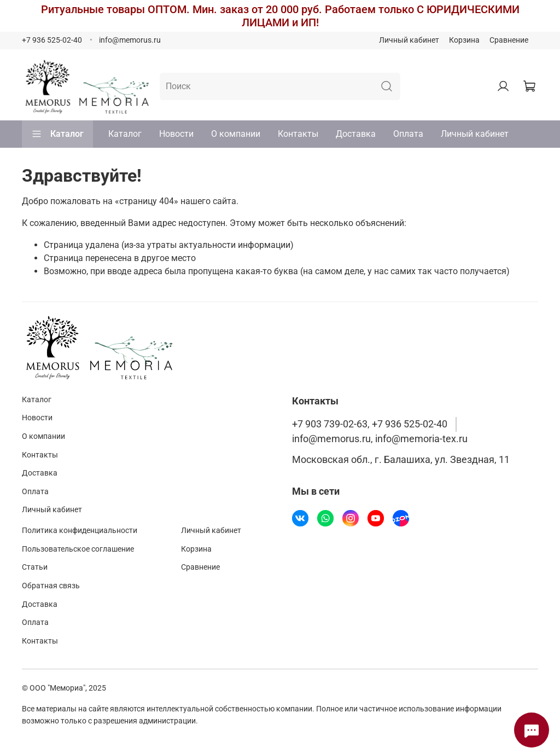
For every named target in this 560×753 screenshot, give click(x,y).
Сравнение (509, 40)
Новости (176, 134)
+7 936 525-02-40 (52, 40)
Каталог (57, 134)
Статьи (35, 567)
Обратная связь (51, 586)
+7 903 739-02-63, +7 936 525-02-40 (370, 424)
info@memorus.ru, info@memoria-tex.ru (380, 439)
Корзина (464, 40)
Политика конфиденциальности (80, 531)
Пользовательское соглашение (78, 549)
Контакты (298, 134)
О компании (236, 134)
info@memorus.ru (130, 40)
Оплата (408, 134)
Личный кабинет (409, 40)
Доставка (356, 134)
